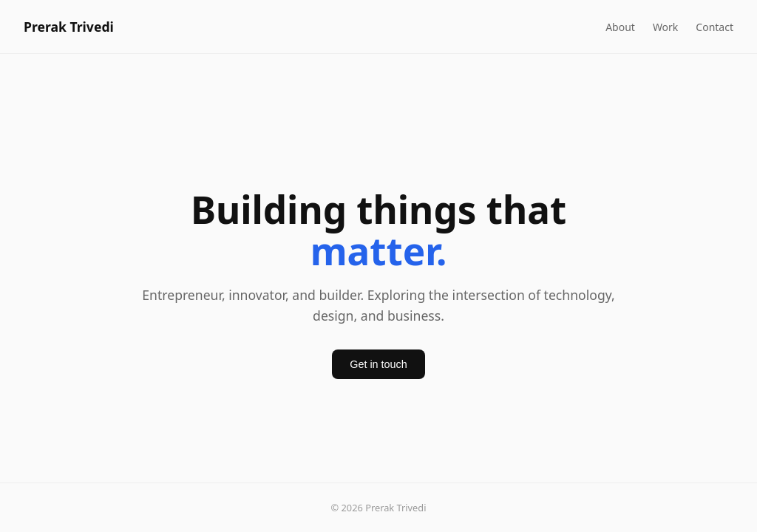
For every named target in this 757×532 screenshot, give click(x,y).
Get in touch (378, 364)
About (620, 27)
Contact (714, 27)
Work (665, 27)
